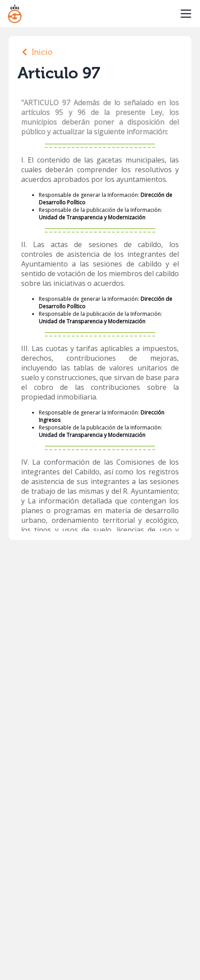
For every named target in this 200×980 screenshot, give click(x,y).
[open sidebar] (186, 14)
